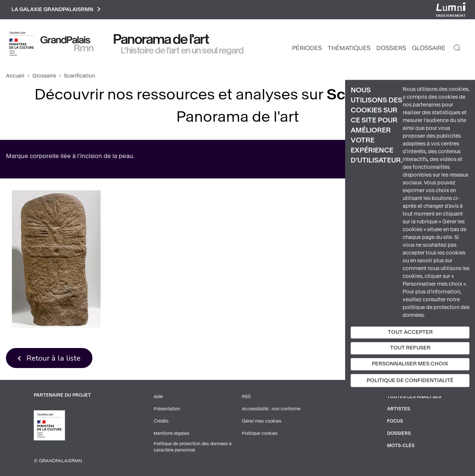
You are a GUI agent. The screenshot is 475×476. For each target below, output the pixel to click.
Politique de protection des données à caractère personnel (194, 447)
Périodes (307, 48)
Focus (395, 421)
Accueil (15, 76)
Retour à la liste (54, 358)
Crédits (161, 421)
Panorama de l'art (161, 40)
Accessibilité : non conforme (272, 410)
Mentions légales (171, 433)
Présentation (167, 410)
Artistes (399, 410)
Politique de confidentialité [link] (410, 380)
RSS (246, 398)
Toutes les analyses (414, 398)
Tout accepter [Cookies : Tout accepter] (410, 332)
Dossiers (391, 48)
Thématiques (349, 48)
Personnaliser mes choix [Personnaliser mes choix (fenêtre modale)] (410, 364)
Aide (159, 398)
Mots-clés (401, 445)
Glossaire (429, 48)
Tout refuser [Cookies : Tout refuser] (410, 348)
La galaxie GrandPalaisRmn (57, 10)
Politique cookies (260, 433)
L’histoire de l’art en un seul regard (182, 51)
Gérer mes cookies (262, 421)
